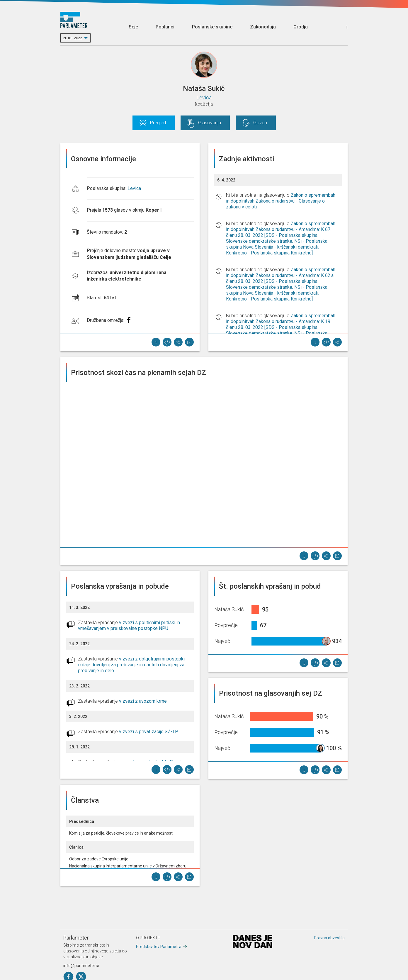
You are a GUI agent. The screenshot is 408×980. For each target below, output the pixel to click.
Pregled (158, 123)
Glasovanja (210, 123)
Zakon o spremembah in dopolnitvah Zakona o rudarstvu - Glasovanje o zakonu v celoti (281, 201)
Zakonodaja (263, 27)
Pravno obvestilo (329, 938)
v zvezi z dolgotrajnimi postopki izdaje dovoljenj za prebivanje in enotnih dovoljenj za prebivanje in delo (131, 665)
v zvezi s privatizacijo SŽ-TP (149, 732)
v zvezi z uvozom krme (143, 701)
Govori (260, 123)
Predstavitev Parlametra (159, 947)
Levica (204, 97)
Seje (133, 27)
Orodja (301, 27)
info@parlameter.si (81, 966)
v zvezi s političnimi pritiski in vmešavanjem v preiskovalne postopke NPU (129, 625)
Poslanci (165, 27)
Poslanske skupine (212, 27)
